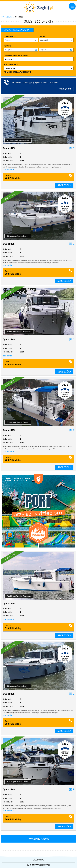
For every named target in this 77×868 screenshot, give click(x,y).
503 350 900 (65, 89)
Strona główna (7, 17)
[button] (21, 40)
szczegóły (64, 185)
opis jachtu (8, 169)
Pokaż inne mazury (38, 839)
